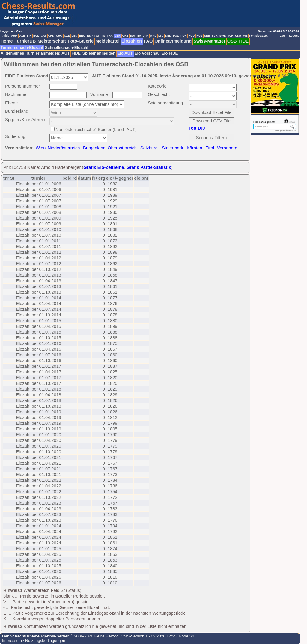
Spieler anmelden (99, 53)
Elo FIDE (170, 53)
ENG (82, 36)
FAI (97, 36)
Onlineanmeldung (173, 41)
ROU (191, 36)
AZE (22, 36)
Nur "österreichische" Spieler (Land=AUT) (96, 130)
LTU (161, 36)
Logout (294, 36)
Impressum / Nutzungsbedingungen (34, 641)
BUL (36, 36)
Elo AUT (125, 53)
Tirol (210, 148)
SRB (207, 36)
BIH (29, 36)
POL (176, 36)
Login (283, 36)
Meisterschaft (52, 41)
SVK (215, 36)
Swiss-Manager (209, 41)
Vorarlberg (227, 148)
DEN (74, 36)
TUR (230, 36)
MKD (153, 36)
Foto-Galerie (81, 41)
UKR (238, 36)
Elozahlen (132, 41)
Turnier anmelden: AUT (48, 53)
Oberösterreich (122, 148)
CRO (59, 36)
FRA (110, 36)
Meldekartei (107, 41)
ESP (90, 36)
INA (133, 36)
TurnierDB (25, 41)
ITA (139, 36)
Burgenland (94, 148)
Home (7, 41)
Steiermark (173, 148)
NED (168, 36)
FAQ (148, 41)
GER (118, 36)
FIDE (244, 41)
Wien (41, 148)
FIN (103, 36)
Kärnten (194, 148)
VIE (245, 36)
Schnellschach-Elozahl (67, 48)
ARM (14, 36)
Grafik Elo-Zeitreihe (104, 167)
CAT (43, 36)
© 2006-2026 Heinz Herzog (94, 636)
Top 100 (197, 128)
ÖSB (232, 41)
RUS (199, 36)
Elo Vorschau (147, 53)
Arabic (5, 36)
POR (183, 36)
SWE (223, 36)
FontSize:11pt (258, 36)
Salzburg (149, 148)
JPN (146, 36)
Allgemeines (12, 53)
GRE (125, 36)
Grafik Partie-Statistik (149, 167)
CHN (51, 36)
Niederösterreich (64, 148)
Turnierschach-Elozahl (22, 48)
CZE (67, 36)
